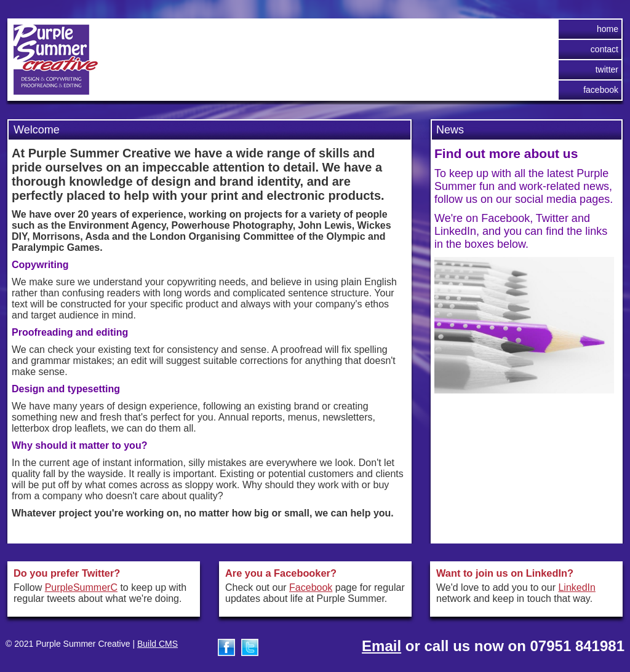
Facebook (601, 90)
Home (608, 29)
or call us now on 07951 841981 (493, 646)
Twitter (607, 69)
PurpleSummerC (81, 587)
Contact (604, 49)
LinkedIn (577, 587)
